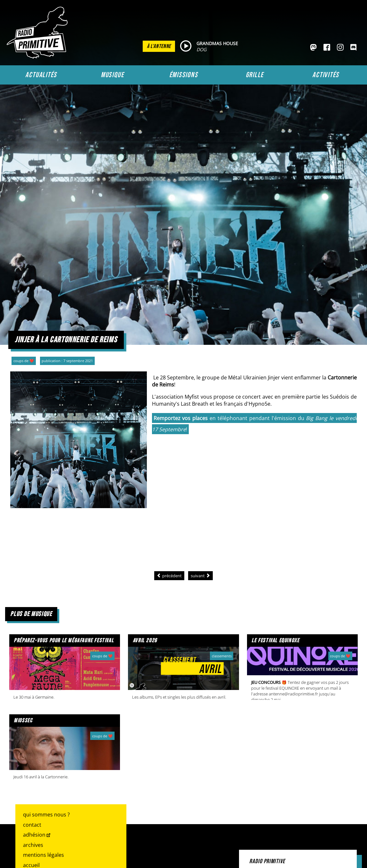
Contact (32, 825)
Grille (255, 75)
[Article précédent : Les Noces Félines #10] (169, 576)
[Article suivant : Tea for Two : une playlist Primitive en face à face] (200, 576)
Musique (112, 75)
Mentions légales (44, 855)
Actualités (41, 75)
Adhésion (34, 835)
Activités (326, 75)
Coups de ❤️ (24, 361)
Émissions (184, 75)
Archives (33, 845)
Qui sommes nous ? (46, 815)
